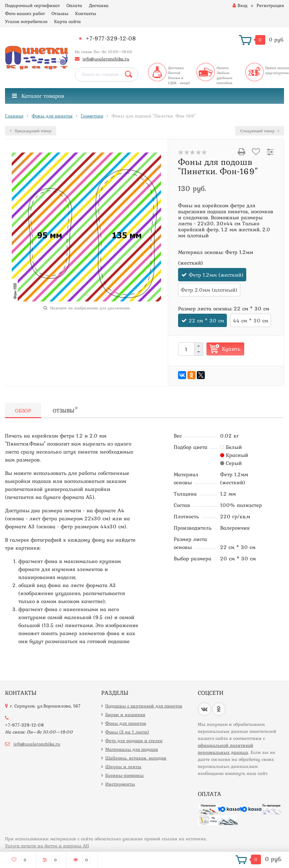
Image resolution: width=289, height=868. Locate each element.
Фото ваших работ (25, 13)
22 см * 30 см (206, 320)
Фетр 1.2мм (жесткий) (216, 275)
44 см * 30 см (251, 320)
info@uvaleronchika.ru (106, 59)
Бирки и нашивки (125, 714)
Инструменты (120, 784)
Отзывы (60, 13)
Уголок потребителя (26, 21)
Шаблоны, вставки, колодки (136, 758)
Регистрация (270, 5)
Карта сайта (67, 21)
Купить (231, 349)
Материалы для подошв (132, 749)
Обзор (23, 410)
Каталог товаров (38, 96)
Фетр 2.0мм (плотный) (209, 290)
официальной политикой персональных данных (226, 749)
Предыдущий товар (31, 131)
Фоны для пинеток (126, 723)
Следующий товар (260, 131)
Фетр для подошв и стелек (134, 741)
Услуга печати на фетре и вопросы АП (47, 846)
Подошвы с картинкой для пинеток (144, 706)
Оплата (74, 5)
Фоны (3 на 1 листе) (127, 732)
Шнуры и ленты (123, 767)
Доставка (99, 5)
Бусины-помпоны (124, 775)
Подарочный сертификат (32, 5)
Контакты (86, 13)
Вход (240, 5)
